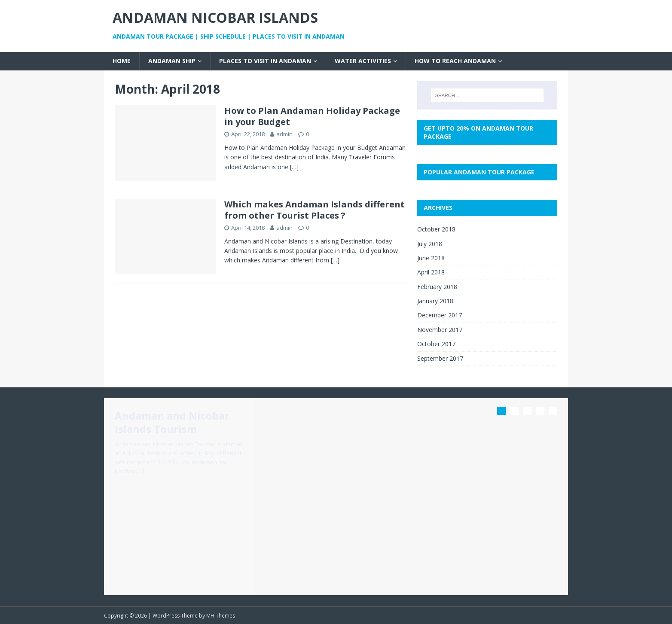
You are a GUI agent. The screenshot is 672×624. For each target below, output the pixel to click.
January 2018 (435, 301)
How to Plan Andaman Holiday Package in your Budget (312, 116)
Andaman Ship (172, 61)
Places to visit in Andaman (265, 61)
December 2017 (440, 315)
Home (122, 61)
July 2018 (430, 244)
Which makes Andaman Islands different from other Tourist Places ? (315, 210)
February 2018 (437, 287)
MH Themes (221, 616)
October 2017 (436, 344)
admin (284, 134)
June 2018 (431, 258)
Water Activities (363, 61)
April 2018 (431, 272)
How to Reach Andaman (455, 61)
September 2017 (440, 358)
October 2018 (436, 229)
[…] (294, 167)
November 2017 (440, 330)
